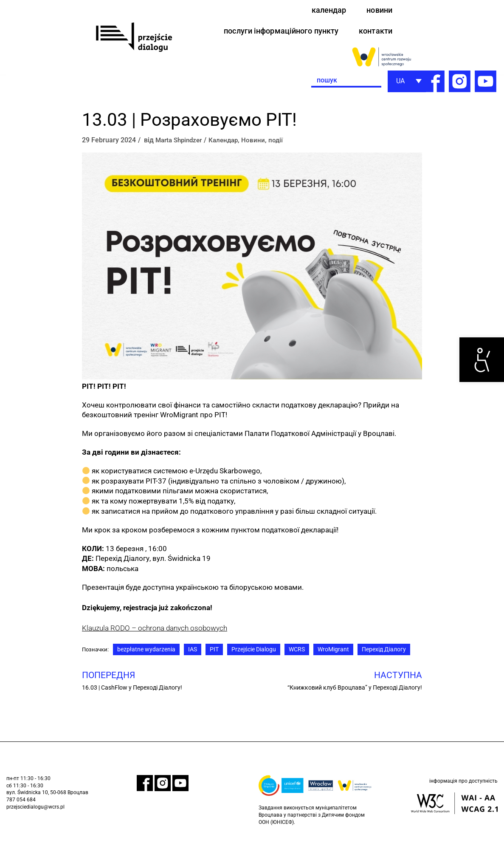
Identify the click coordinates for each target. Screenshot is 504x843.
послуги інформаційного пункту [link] (272, 33)
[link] (482, 360)
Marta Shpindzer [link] (181, 144)
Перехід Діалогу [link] (386, 653)
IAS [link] (195, 653)
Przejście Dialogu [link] (256, 653)
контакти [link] (374, 33)
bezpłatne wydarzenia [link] (148, 653)
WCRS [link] (299, 653)
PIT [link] (216, 653)
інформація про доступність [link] (463, 787)
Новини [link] (260, 144)
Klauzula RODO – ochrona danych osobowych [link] (155, 631)
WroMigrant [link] (335, 653)
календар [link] (325, 11)
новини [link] (378, 11)
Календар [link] (229, 144)
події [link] (283, 144)
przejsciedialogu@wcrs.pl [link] (35, 812)
